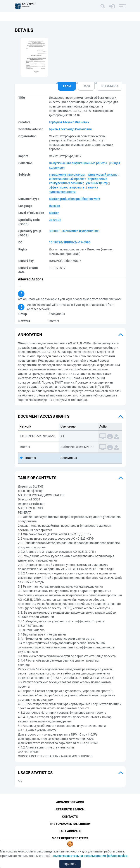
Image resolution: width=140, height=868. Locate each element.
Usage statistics (35, 773)
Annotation (30, 335)
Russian (54, 206)
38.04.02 (55, 220)
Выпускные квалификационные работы (78, 163)
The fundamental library (70, 824)
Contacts (70, 817)
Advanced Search (70, 802)
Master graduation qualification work (74, 199)
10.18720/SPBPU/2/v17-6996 (70, 242)
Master (54, 213)
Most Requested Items (70, 838)
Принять (70, 864)
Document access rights (44, 416)
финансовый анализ (103, 174)
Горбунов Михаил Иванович (69, 122)
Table (67, 86)
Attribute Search (70, 809)
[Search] (103, 6)
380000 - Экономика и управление (74, 231)
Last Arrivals (70, 831)
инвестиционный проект (67, 179)
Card (86, 86)
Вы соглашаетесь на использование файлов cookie (90, 856)
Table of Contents (37, 478)
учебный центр (97, 183)
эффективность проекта (67, 187)
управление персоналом (67, 174)
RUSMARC (110, 86)
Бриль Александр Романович (70, 129)
